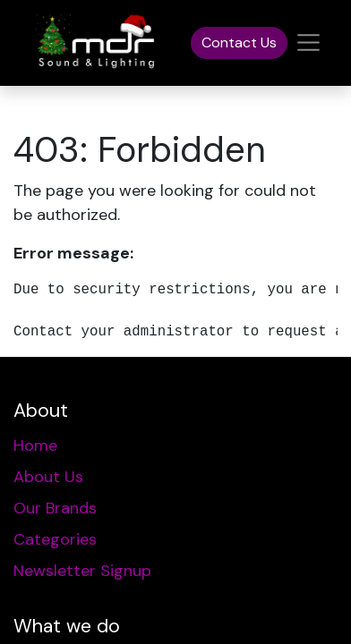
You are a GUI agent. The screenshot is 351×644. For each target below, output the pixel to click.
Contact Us (239, 42)
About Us (48, 477)
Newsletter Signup (82, 571)
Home (35, 445)
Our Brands (55, 508)
